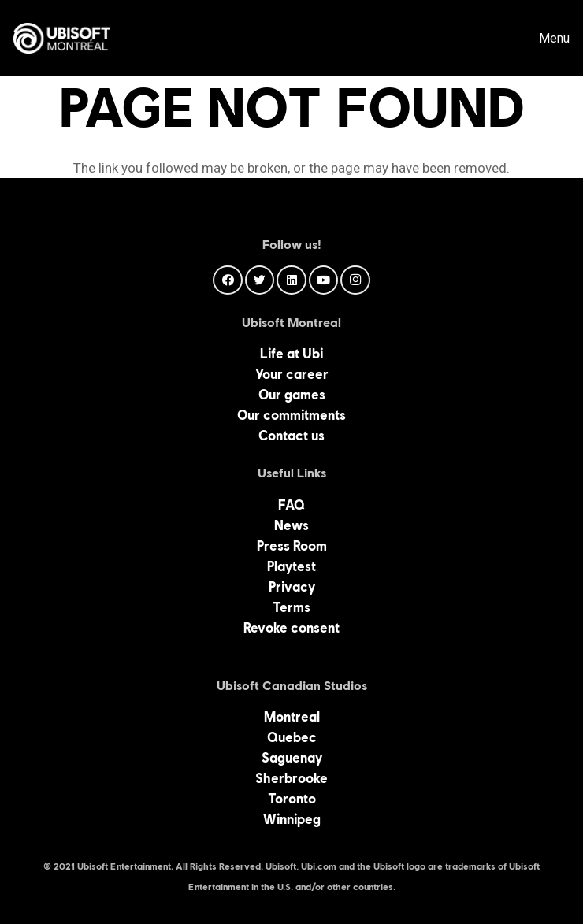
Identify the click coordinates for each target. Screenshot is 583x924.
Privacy (292, 587)
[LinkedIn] (291, 280)
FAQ (291, 505)
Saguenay (292, 758)
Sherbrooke (291, 778)
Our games (292, 395)
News (291, 525)
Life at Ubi (291, 354)
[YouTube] (324, 280)
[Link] (62, 39)
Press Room (292, 546)
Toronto (292, 799)
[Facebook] (228, 280)
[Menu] (543, 39)
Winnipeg (292, 819)
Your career (292, 374)
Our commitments (291, 415)
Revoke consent (291, 628)
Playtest (291, 566)
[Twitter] (260, 280)
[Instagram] (355, 280)
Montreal (292, 717)
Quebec (292, 737)
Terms (291, 607)
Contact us (291, 436)
